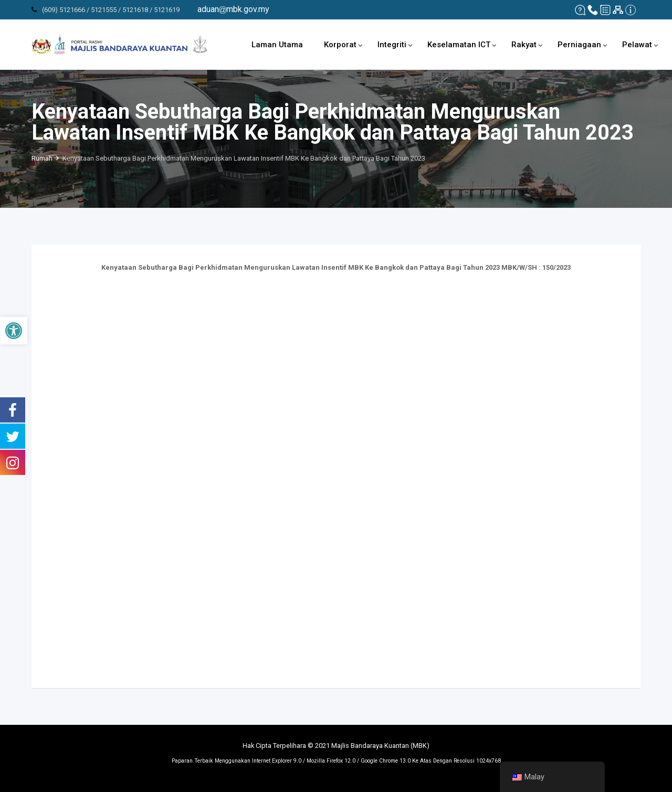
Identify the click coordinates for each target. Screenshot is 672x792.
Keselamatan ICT (459, 45)
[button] (14, 331)
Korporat (340, 45)
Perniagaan (579, 45)
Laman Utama (277, 45)
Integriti (392, 45)
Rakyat (524, 45)
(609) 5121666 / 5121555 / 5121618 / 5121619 (111, 10)
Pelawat (637, 45)
